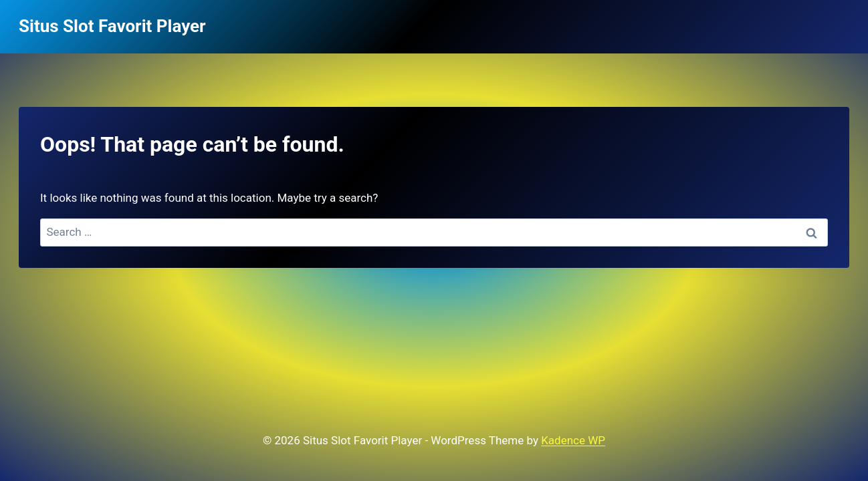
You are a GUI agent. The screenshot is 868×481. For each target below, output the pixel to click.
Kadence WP (573, 440)
